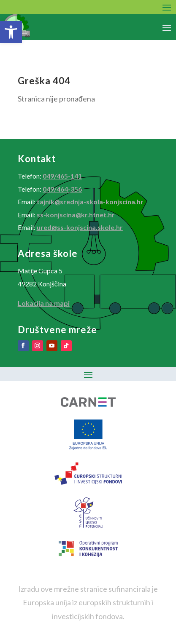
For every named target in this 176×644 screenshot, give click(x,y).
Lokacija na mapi (44, 303)
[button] (11, 32)
